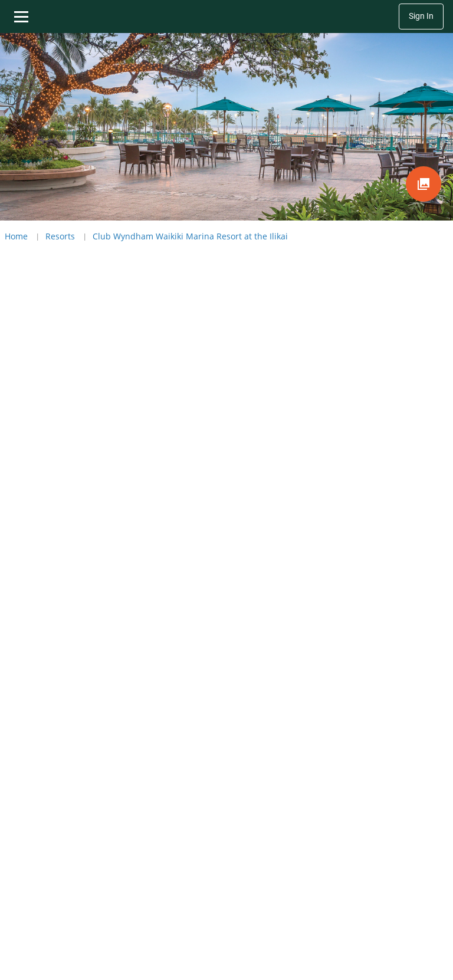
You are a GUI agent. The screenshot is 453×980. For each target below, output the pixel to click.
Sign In (421, 16)
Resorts (60, 236)
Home (16, 236)
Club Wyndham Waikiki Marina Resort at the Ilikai (190, 236)
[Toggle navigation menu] (21, 17)
